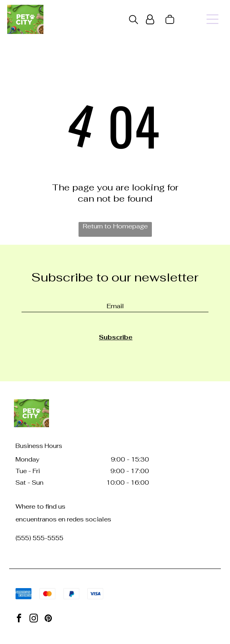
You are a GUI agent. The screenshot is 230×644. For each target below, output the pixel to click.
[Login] (150, 19)
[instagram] (33, 619)
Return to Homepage (115, 226)
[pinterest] (48, 619)
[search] (134, 20)
